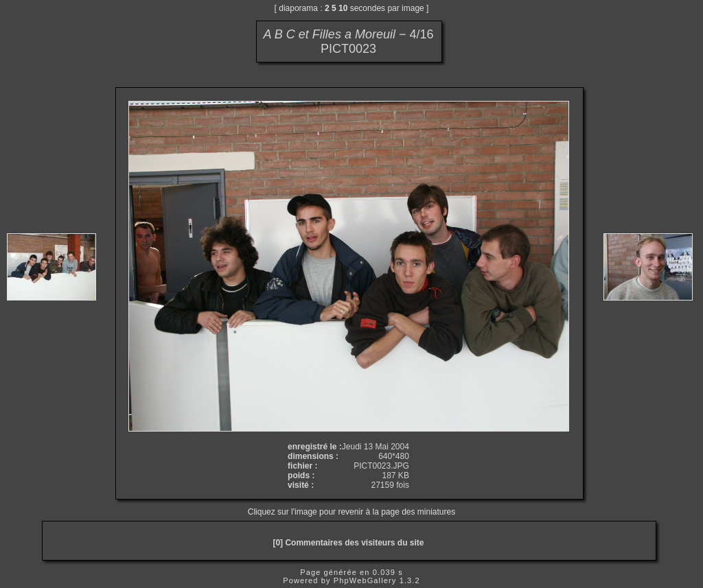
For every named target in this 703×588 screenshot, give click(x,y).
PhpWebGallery (365, 580)
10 (343, 8)
